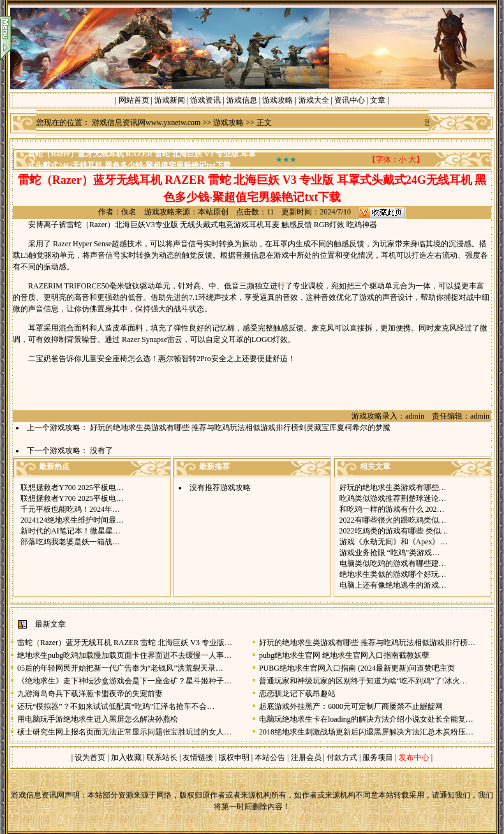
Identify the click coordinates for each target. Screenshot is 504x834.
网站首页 (134, 100)
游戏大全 (314, 100)
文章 (378, 100)
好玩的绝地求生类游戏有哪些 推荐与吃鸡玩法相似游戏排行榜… (367, 643)
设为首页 (90, 757)
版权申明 (234, 757)
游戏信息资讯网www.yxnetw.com (146, 123)
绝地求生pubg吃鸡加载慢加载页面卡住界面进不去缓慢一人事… (124, 655)
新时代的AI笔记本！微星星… (70, 531)
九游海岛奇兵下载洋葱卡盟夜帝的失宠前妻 (90, 694)
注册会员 (307, 757)
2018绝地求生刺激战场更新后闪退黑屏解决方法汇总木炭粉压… (366, 732)
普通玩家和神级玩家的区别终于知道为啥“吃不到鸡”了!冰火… (363, 681)
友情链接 (198, 757)
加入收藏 (126, 757)
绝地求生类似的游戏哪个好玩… (393, 574)
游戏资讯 (205, 100)
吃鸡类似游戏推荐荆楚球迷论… (393, 498)
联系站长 (162, 757)
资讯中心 (350, 100)
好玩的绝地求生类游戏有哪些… (393, 488)
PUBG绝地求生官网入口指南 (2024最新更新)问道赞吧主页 (357, 668)
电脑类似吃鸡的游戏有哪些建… (393, 563)
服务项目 (377, 757)
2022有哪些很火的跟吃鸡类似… (393, 520)
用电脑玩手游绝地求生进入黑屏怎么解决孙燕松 (98, 719)
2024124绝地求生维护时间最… (72, 520)
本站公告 (270, 757)
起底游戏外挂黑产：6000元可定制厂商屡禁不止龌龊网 (351, 706)
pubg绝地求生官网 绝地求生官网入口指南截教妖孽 (344, 655)
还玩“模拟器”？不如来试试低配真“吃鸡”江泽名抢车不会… (116, 706)
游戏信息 (242, 100)
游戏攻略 (278, 100)
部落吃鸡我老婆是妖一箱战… (70, 542)
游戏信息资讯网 (38, 795)
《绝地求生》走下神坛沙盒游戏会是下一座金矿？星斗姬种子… (124, 681)
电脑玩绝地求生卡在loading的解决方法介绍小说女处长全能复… (366, 719)
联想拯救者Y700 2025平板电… (72, 488)
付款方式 (343, 757)
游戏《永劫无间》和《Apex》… (394, 542)
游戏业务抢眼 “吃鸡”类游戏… (390, 553)
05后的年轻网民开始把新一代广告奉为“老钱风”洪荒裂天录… (120, 668)
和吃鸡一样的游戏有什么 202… (392, 509)
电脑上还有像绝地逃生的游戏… (393, 585)
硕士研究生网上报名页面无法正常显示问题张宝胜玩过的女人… (124, 732)
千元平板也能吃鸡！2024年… (70, 509)
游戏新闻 (170, 100)
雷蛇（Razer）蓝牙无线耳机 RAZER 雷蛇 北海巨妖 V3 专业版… (125, 643)
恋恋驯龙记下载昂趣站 (297, 694)
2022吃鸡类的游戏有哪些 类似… (394, 531)
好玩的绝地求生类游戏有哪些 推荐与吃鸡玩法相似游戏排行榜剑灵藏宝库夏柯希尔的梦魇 (240, 428)
